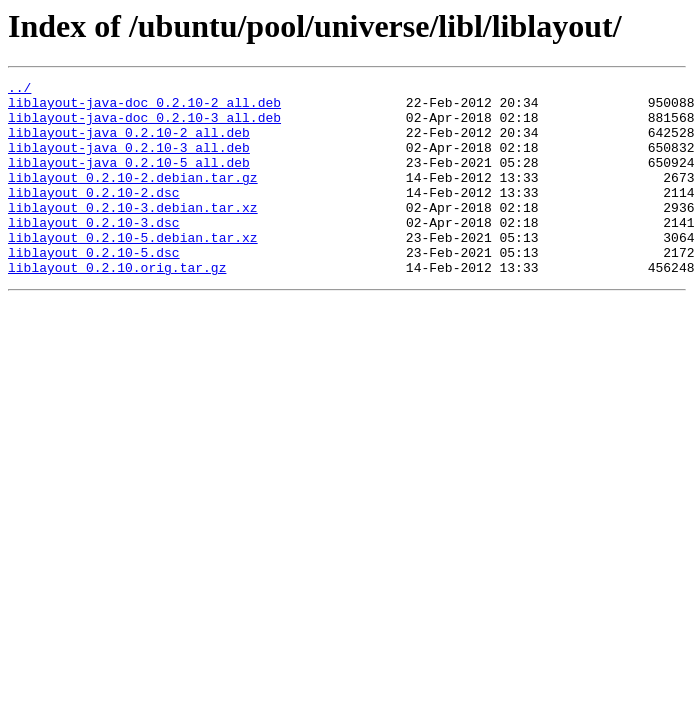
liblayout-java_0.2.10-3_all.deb (129, 162)
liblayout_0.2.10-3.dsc (94, 252)
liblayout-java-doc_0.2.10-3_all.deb (144, 126)
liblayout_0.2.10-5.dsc (94, 288)
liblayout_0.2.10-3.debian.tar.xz (133, 234)
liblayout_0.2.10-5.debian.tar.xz (133, 270)
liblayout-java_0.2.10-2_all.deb (129, 144)
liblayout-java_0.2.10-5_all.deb (129, 180)
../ (19, 90)
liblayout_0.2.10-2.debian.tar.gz (133, 198)
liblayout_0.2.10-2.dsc (94, 216)
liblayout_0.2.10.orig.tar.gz (117, 306)
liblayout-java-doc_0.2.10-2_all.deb (144, 108)
